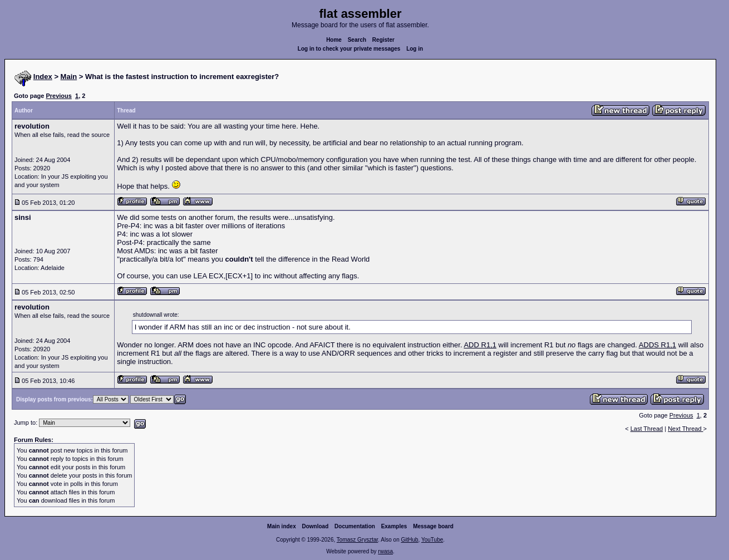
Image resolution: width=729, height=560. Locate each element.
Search (357, 40)
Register (383, 40)
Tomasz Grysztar (357, 540)
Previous (58, 96)
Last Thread (647, 429)
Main (69, 77)
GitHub (409, 540)
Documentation (355, 526)
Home (334, 40)
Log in (415, 49)
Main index (282, 526)
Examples (394, 526)
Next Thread (685, 429)
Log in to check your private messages (349, 49)
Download (316, 526)
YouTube (432, 540)
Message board (433, 526)
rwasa (385, 551)
